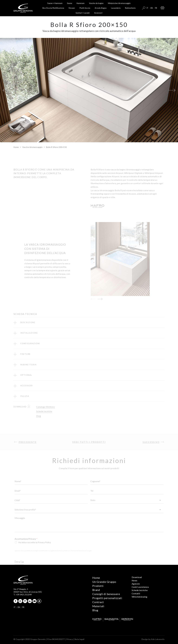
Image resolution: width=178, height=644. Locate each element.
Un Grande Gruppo (104, 582)
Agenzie (136, 584)
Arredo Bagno (101, 8)
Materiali (98, 606)
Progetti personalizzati (107, 598)
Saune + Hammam (55, 3)
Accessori (98, 13)
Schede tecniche (140, 590)
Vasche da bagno (96, 3)
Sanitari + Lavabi (83, 13)
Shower (72, 8)
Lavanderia (116, 8)
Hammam (81, 3)
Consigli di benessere (106, 594)
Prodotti (98, 586)
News (135, 580)
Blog (95, 610)
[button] (6, 90)
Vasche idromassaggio (32, 147)
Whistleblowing (140, 597)
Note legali (80, 639)
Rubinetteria (130, 8)
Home (16, 147)
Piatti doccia (85, 8)
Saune (70, 3)
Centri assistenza (140, 587)
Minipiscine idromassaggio (119, 3)
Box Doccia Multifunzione (53, 8)
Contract (98, 602)
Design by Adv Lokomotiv (153, 639)
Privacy (70, 639)
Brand (96, 590)
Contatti (136, 593)
